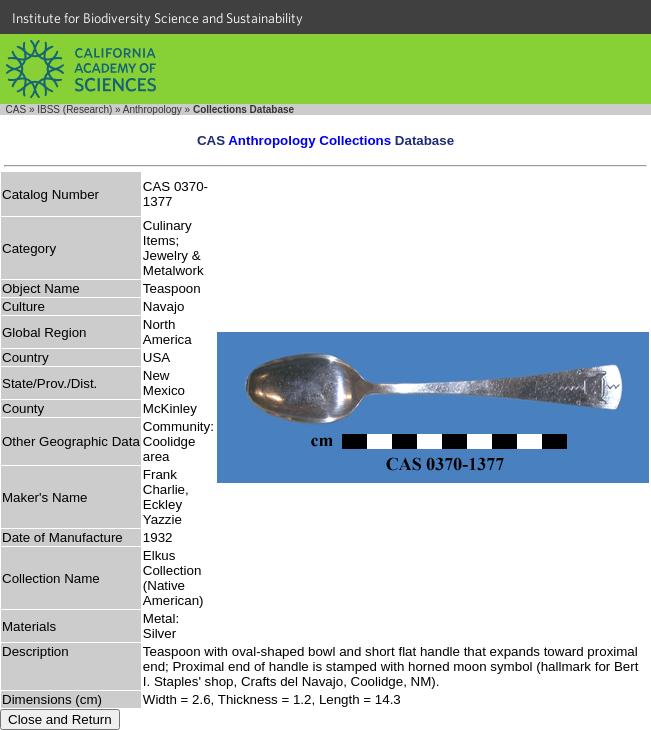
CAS (16, 109)
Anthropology (152, 109)
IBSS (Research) (74, 109)
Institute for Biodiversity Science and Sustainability (157, 18)
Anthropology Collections (309, 140)
